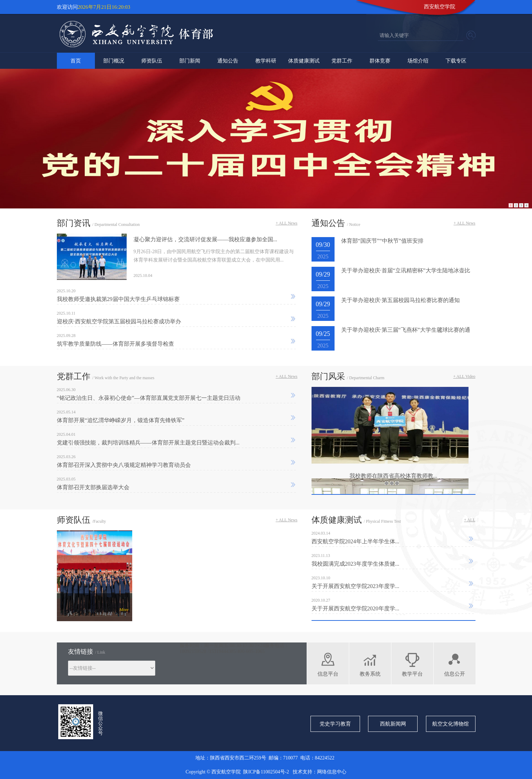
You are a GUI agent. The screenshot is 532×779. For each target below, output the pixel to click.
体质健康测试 (304, 61)
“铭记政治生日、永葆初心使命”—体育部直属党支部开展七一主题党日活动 (149, 398)
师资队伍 (152, 61)
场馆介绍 (418, 61)
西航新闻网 (393, 724)
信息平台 (328, 674)
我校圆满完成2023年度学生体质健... (355, 564)
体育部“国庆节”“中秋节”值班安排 (382, 241)
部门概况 (114, 61)
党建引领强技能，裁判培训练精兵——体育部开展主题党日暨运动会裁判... (148, 443)
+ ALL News (286, 223)
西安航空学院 (440, 7)
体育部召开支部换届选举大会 (93, 487)
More (124, 610)
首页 (76, 61)
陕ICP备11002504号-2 (267, 772)
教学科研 (266, 61)
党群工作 (342, 61)
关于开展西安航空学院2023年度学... (355, 586)
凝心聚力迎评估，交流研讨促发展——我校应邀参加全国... (205, 239)
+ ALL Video (464, 376)
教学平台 (412, 674)
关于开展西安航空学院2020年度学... (355, 608)
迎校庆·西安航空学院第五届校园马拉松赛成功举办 (119, 321)
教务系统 (370, 674)
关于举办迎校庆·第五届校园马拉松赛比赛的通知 (400, 300)
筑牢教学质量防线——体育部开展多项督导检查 (115, 344)
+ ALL (470, 520)
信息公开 (455, 674)
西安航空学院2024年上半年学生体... (355, 541)
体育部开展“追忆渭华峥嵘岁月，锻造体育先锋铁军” (121, 420)
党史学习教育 (335, 724)
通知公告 (228, 61)
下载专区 (456, 61)
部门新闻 (190, 61)
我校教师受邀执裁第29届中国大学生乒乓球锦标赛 (118, 299)
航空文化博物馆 (451, 724)
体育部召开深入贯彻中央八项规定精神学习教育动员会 (124, 465)
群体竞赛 (380, 61)
